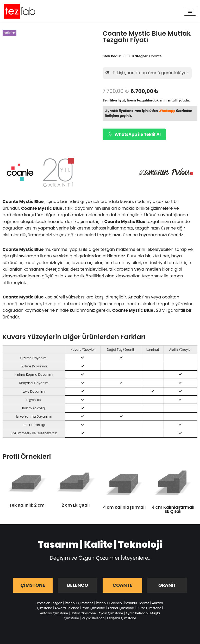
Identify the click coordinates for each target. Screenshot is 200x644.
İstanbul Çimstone (79, 603)
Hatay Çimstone (83, 613)
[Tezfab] (20, 11)
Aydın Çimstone (111, 613)
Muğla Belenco (93, 618)
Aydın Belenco (137, 613)
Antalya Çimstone (54, 613)
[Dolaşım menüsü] (190, 11)
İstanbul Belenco (109, 603)
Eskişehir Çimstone (122, 618)
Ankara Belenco (67, 608)
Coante (155, 56)
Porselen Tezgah (50, 603)
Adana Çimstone (121, 608)
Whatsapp (167, 111)
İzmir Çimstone (93, 608)
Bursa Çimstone (149, 608)
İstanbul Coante (137, 603)
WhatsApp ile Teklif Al (134, 134)
